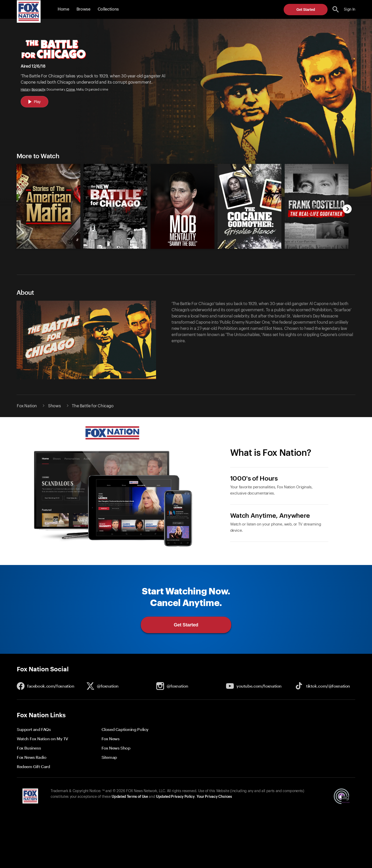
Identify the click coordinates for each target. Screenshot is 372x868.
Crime (70, 90)
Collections (108, 9)
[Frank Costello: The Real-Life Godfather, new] (317, 248)
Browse (83, 9)
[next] (347, 209)
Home (63, 9)
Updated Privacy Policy (175, 797)
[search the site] (336, 9)
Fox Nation (27, 406)
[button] (336, 9)
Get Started (306, 10)
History (25, 90)
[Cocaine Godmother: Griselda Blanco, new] (249, 248)
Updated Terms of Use (130, 797)
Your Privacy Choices (214, 797)
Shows (54, 406)
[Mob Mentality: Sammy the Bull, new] (183, 248)
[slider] (180, 204)
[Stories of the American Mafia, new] (48, 248)
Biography (38, 90)
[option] (46, 204)
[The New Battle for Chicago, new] (115, 248)
